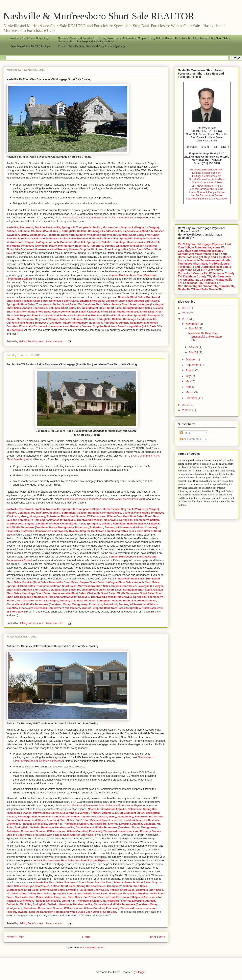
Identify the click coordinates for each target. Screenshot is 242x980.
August (190, 370)
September (193, 365)
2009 (186, 410)
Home (87, 937)
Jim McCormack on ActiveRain (207, 179)
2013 (186, 308)
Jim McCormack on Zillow (207, 182)
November (192, 324)
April (189, 387)
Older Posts (157, 937)
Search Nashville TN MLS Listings (30, 46)
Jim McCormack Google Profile (207, 192)
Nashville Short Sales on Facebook (207, 199)
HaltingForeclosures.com (207, 176)
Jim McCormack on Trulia (207, 186)
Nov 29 (194, 347)
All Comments (191, 439)
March (190, 392)
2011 (186, 319)
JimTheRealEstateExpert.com (207, 170)
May (189, 381)
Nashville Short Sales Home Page (30, 38)
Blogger (141, 972)
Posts (185, 433)
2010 (186, 405)
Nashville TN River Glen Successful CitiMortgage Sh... (205, 337)
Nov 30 (194, 328)
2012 (186, 313)
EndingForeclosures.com (207, 173)
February (192, 398)
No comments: (55, 341)
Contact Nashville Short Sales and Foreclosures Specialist (92, 46)
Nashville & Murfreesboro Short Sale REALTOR (99, 16)
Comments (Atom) (94, 947)
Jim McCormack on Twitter (207, 195)
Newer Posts (15, 937)
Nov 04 (194, 352)
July (188, 376)
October (191, 359)
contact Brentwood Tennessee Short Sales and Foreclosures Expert (102, 805)
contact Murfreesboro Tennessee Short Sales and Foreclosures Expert (104, 217)
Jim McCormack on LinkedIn (207, 189)
